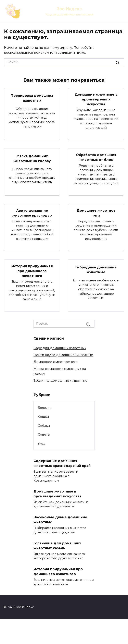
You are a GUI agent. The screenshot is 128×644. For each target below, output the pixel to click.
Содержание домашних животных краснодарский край (62, 463)
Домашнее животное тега (96, 213)
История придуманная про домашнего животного (32, 271)
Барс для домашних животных (60, 348)
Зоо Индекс (69, 9)
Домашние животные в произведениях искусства (96, 99)
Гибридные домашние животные (96, 270)
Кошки (43, 417)
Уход (42, 444)
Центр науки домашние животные (63, 355)
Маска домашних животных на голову (32, 158)
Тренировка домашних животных (32, 98)
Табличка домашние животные (60, 381)
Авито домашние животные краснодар (32, 213)
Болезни (45, 408)
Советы (44, 434)
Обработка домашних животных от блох (96, 157)
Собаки (44, 426)
